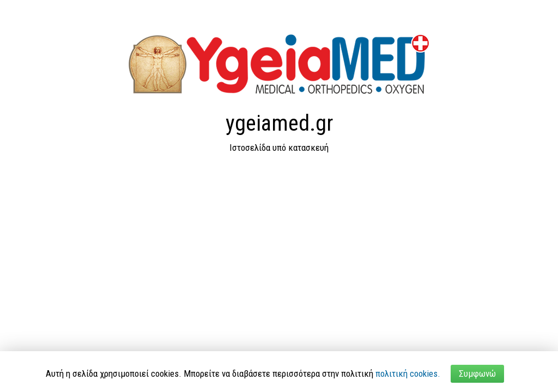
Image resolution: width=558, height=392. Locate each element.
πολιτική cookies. (408, 373)
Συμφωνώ (477, 373)
